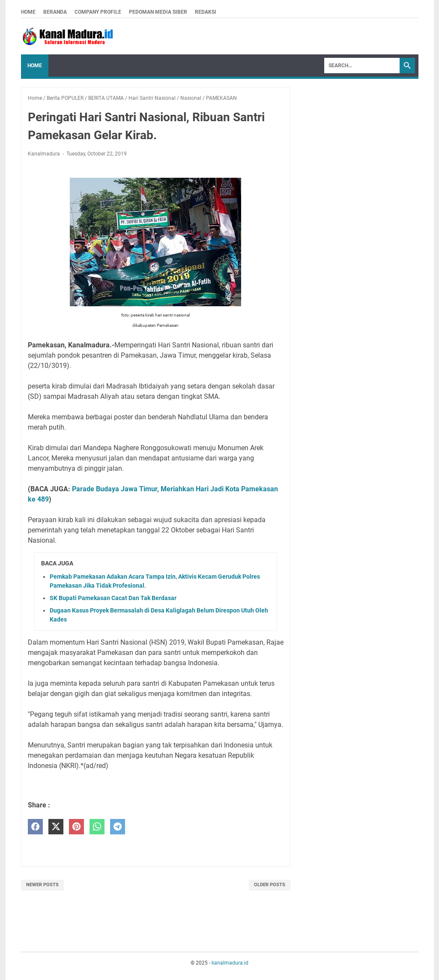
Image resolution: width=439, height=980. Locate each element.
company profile (98, 12)
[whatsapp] (97, 827)
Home (28, 12)
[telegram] (118, 827)
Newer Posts (42, 885)
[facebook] (35, 827)
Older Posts (270, 885)
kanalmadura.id (230, 963)
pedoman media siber (158, 12)
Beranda (55, 12)
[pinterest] (76, 827)
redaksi (206, 12)
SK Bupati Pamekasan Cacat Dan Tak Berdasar (113, 598)
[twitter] (56, 827)
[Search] (362, 66)
